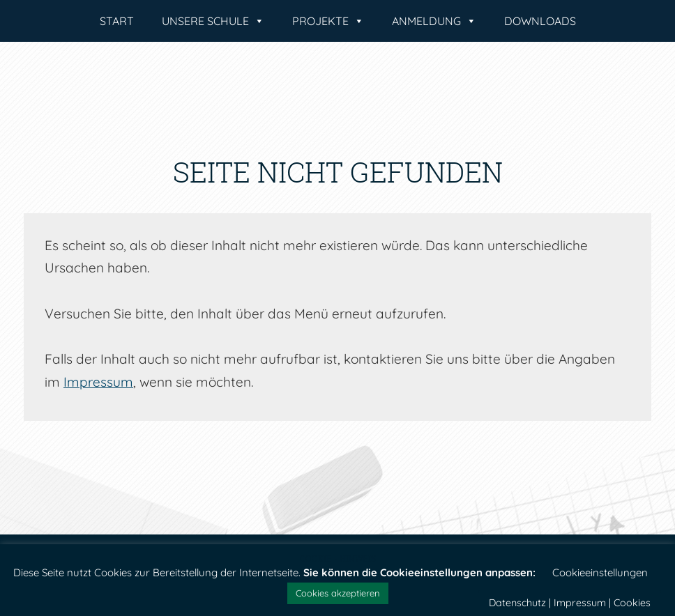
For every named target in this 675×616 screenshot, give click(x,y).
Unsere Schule (213, 21)
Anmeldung (434, 21)
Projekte (328, 21)
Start (117, 21)
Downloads (540, 21)
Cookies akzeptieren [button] (338, 593)
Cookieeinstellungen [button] (600, 572)
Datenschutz (517, 603)
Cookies (632, 603)
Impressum (98, 382)
